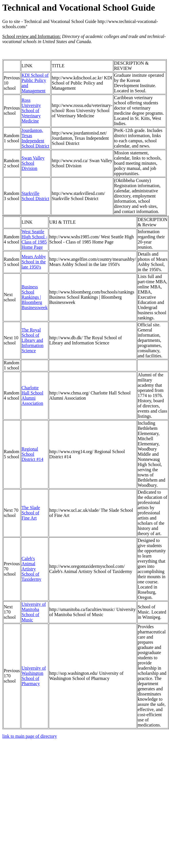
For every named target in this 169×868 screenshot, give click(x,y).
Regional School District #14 (32, 454)
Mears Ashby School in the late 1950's (34, 262)
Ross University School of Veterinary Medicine (31, 111)
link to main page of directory (30, 736)
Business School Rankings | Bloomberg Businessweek (35, 297)
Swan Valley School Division (33, 163)
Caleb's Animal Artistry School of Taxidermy (31, 569)
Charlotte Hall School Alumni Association (32, 395)
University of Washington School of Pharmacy (34, 676)
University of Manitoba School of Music (34, 612)
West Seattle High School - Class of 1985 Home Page (34, 239)
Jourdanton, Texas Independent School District (35, 138)
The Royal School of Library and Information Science (32, 340)
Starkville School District (35, 196)
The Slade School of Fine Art (31, 513)
